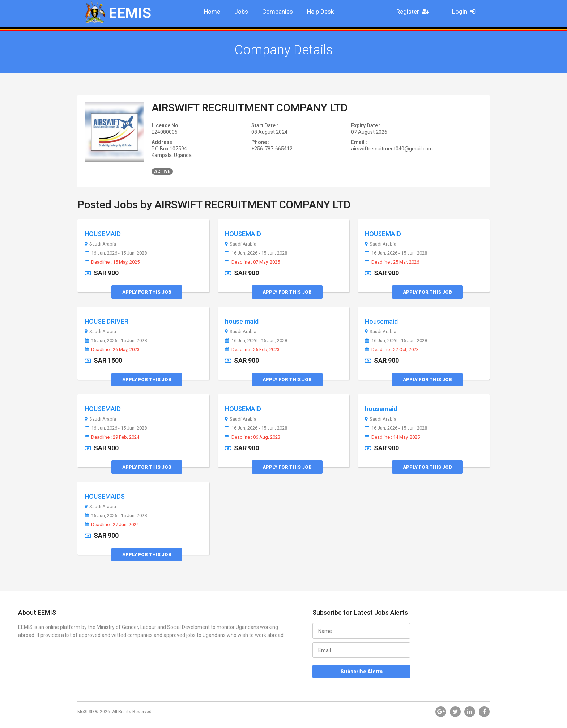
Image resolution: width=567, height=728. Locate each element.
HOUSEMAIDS (105, 496)
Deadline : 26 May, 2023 (112, 350)
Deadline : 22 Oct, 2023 (392, 350)
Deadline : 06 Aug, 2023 (253, 437)
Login (466, 12)
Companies (278, 12)
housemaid (381, 409)
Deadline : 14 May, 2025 (392, 437)
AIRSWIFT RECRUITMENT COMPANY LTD (250, 108)
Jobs (241, 12)
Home (212, 12)
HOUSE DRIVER (106, 321)
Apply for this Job (147, 292)
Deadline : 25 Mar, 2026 (392, 262)
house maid (242, 321)
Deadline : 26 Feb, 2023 (252, 350)
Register (415, 12)
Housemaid (381, 321)
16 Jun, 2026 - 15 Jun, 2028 (116, 253)
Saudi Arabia (100, 244)
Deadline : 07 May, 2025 (252, 262)
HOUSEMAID (103, 234)
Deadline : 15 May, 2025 (112, 262)
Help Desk (320, 12)
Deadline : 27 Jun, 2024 (112, 525)
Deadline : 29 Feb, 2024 (112, 437)
